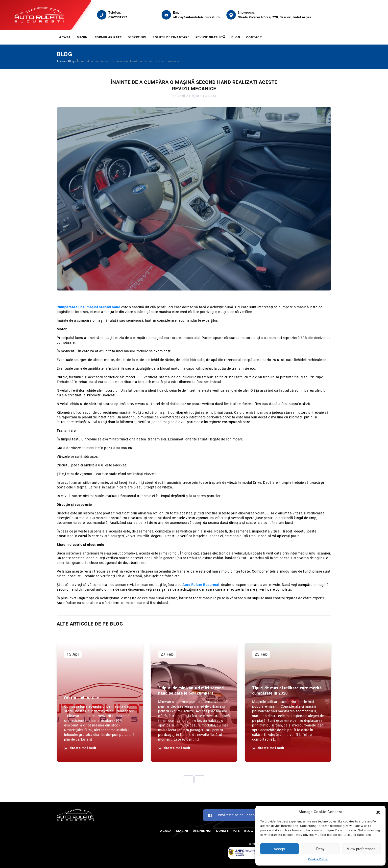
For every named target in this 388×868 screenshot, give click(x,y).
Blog (236, 37)
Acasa (65, 37)
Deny (320, 849)
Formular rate (108, 37)
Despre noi (137, 37)
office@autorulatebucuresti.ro (196, 17)
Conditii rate (228, 831)
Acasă (166, 831)
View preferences (361, 849)
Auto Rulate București (201, 585)
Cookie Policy (318, 859)
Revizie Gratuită (210, 37)
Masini (83, 37)
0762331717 (118, 17)
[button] (378, 812)
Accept (279, 849)
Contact (254, 37)
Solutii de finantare (171, 37)
